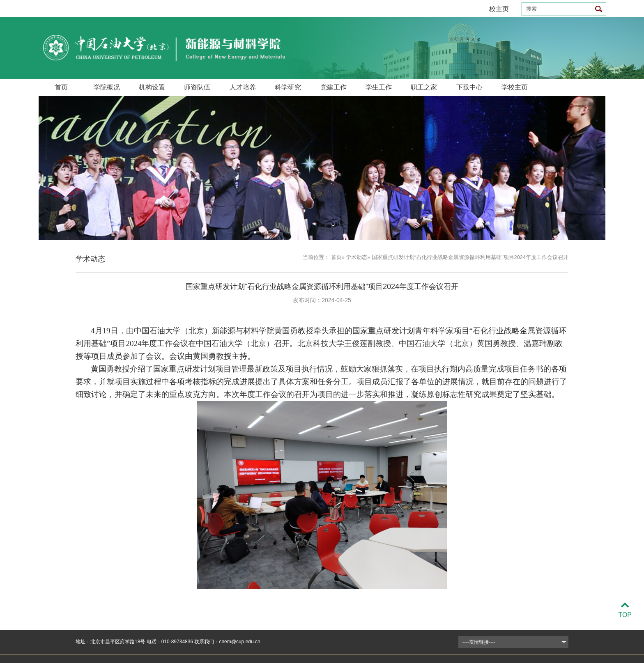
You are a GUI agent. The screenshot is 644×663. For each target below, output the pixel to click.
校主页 (499, 9)
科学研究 (288, 87)
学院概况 (107, 87)
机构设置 (152, 87)
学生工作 (379, 87)
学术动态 (356, 257)
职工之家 (424, 87)
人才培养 (243, 87)
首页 (61, 87)
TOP (625, 610)
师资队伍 (197, 87)
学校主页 (515, 87)
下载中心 (469, 87)
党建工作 (333, 87)
